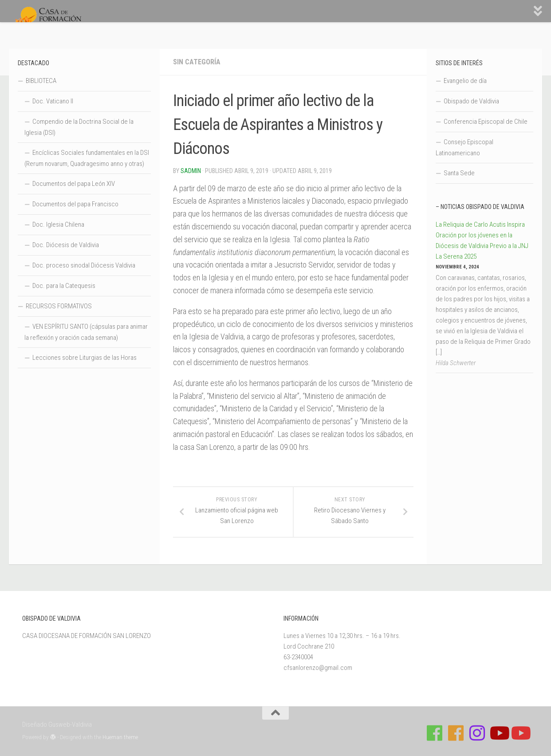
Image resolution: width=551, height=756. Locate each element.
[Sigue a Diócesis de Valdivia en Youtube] (520, 733)
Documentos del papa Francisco (75, 204)
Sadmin (191, 171)
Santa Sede (459, 173)
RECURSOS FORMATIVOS (59, 306)
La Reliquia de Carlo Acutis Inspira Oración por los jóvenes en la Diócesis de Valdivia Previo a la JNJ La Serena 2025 (482, 240)
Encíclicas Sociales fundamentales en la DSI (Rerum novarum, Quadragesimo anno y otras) (87, 158)
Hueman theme (120, 737)
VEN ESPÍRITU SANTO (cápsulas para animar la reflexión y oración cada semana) (86, 332)
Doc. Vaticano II (53, 101)
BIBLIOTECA (41, 81)
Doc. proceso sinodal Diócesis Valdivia (84, 265)
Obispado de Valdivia (471, 101)
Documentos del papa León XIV (74, 184)
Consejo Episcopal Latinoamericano (464, 148)
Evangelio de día (465, 81)
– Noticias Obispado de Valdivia (480, 207)
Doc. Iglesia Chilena (58, 224)
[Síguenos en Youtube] (499, 733)
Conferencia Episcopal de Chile (486, 122)
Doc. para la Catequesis (64, 286)
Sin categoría (197, 62)
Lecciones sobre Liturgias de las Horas (85, 358)
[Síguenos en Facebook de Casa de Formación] (435, 733)
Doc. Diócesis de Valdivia (66, 245)
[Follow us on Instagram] (477, 733)
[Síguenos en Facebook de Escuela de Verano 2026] (456, 733)
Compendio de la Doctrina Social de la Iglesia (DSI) (79, 127)
